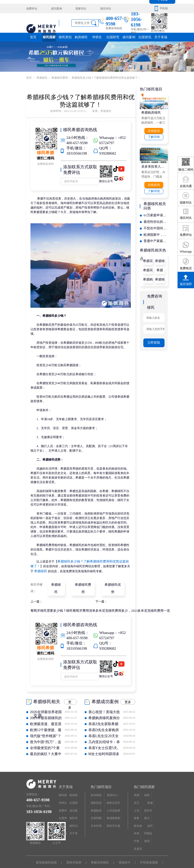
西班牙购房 (75, 846)
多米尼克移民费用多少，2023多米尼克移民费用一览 (125, 601)
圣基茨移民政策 (100, 853)
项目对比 (103, 8)
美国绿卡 (123, 846)
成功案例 (55, 8)
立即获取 (154, 335)
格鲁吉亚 (137, 800)
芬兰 (157, 785)
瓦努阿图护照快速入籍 (96, 807)
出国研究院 (113, 38)
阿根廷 (158, 806)
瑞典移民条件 (72, 853)
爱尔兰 (147, 800)
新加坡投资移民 (96, 786)
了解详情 (154, 135)
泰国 (147, 813)
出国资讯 (145, 38)
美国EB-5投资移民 (113, 786)
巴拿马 (137, 815)
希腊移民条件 (160, 257)
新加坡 (158, 799)
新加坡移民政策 (49, 846)
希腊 (160, 265)
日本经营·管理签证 (97, 815)
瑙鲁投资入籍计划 (96, 793)
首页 (33, 37)
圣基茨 (158, 813)
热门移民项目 (101, 777)
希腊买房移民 (148, 257)
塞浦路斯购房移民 (113, 807)
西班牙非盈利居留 (113, 815)
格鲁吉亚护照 (113, 793)
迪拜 (137, 806)
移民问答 (74, 815)
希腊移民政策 (160, 275)
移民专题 (74, 807)
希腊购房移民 (150, 111)
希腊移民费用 (59, 77)
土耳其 (147, 793)
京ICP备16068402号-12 (130, 859)
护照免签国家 (146, 846)
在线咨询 (154, 130)
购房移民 (81, 37)
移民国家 (49, 38)
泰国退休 (125, 853)
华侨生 (97, 37)
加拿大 (147, 807)
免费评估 (32, 8)
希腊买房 (148, 266)
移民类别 (65, 38)
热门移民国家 (144, 777)
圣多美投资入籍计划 (154, 165)
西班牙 (158, 792)
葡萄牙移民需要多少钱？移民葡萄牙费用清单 (60, 601)
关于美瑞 (161, 37)
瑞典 (147, 785)
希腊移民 (42, 77)
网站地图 (63, 822)
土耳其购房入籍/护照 (113, 800)
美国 (137, 785)
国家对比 (79, 8)
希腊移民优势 (112, 583)
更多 (70, 693)
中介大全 (63, 815)
